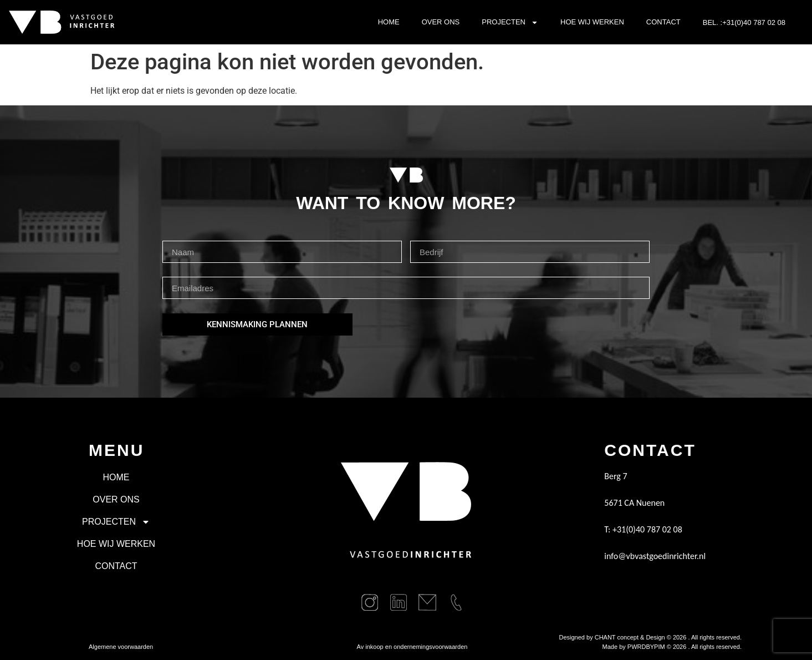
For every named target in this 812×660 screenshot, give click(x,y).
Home (389, 22)
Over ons (441, 22)
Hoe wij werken (592, 22)
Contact (663, 22)
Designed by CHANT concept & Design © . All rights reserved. (650, 637)
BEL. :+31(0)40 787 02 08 (744, 22)
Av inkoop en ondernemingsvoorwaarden (412, 647)
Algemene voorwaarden (121, 647)
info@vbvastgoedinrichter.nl (655, 556)
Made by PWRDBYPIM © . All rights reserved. (672, 647)
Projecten (510, 22)
